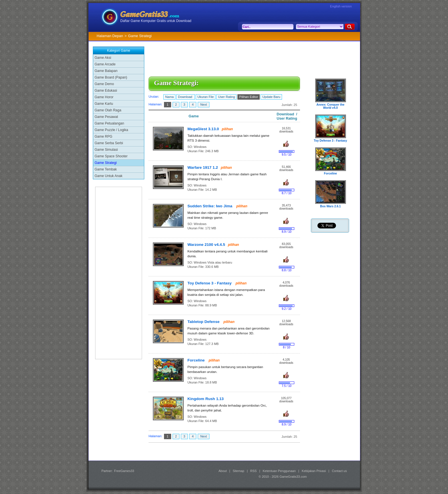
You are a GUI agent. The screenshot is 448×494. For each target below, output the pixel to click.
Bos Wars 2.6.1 (330, 206)
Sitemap (239, 471)
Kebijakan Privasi (314, 471)
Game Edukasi (106, 91)
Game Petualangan (109, 123)
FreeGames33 (124, 471)
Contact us (339, 471)
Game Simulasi (106, 150)
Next (204, 105)
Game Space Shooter (111, 156)
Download (186, 97)
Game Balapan (106, 71)
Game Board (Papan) (111, 77)
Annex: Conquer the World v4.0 (331, 106)
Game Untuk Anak (108, 176)
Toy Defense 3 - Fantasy (210, 283)
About (223, 471)
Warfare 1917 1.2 (203, 167)
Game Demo (104, 84)
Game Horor (104, 97)
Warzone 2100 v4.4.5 (206, 245)
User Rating (226, 97)
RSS (254, 471)
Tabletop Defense (204, 322)
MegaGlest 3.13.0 (203, 129)
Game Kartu (104, 104)
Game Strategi (106, 163)
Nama (169, 97)
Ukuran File (206, 97)
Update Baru (271, 97)
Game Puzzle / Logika (111, 130)
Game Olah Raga (108, 110)
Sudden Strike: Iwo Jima (210, 206)
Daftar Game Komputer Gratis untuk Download (156, 21)
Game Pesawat (106, 117)
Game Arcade (105, 64)
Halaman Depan (110, 36)
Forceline (197, 360)
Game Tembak (106, 169)
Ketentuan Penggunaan (279, 471)
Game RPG (103, 136)
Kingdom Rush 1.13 (206, 399)
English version (341, 6)
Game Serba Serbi (109, 143)
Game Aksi (103, 58)
